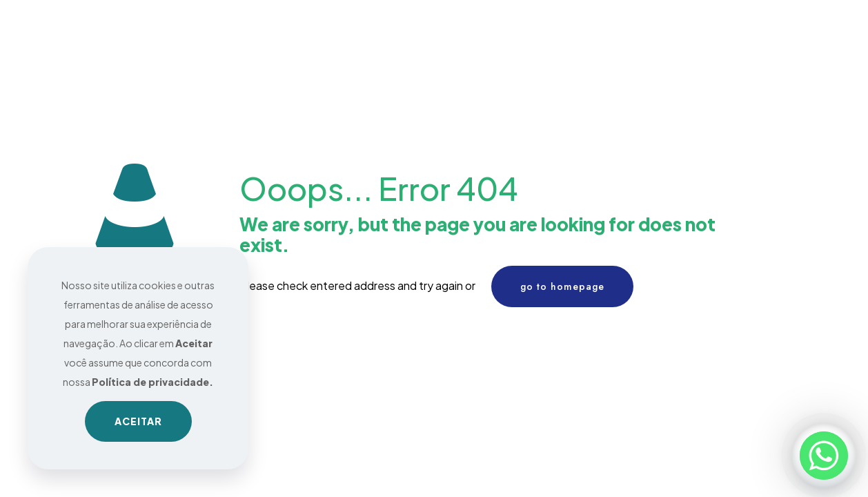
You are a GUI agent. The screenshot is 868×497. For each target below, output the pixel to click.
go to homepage (562, 286)
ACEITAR (138, 421)
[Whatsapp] (824, 456)
